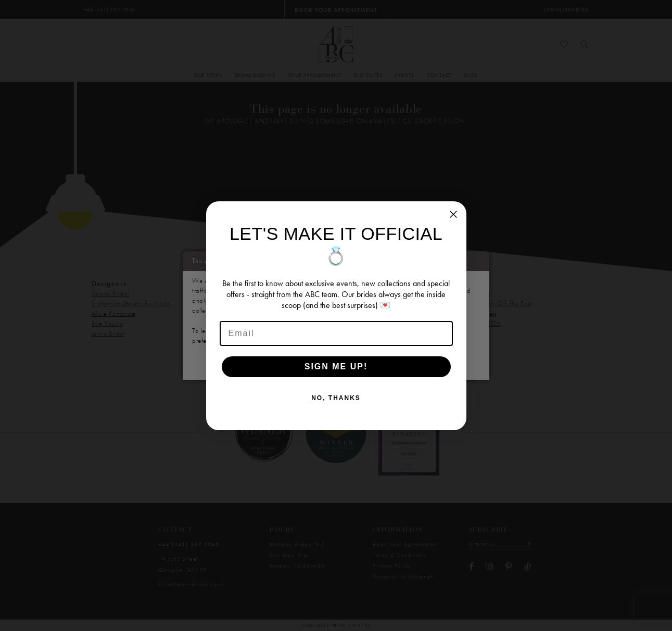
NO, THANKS (336, 398)
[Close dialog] (453, 214)
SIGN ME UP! (336, 366)
